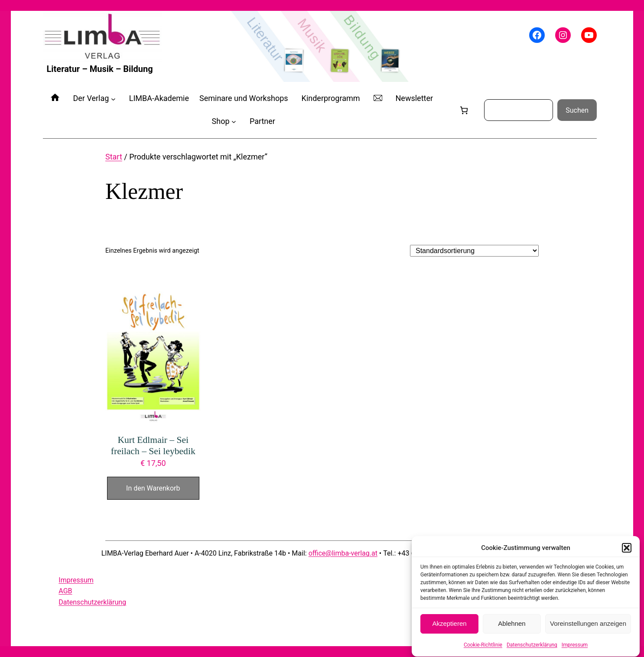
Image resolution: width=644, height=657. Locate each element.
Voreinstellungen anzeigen (588, 628)
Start (114, 157)
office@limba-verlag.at (343, 553)
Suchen (577, 110)
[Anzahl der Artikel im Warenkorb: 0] (464, 110)
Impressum (575, 649)
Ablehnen (512, 628)
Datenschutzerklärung (532, 649)
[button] (627, 552)
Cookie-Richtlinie (483, 649)
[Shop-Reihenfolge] (474, 251)
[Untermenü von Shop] (234, 122)
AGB (65, 591)
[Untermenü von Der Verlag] (113, 99)
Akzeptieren (449, 628)
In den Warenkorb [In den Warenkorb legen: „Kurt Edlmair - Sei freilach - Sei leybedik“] (153, 488)
